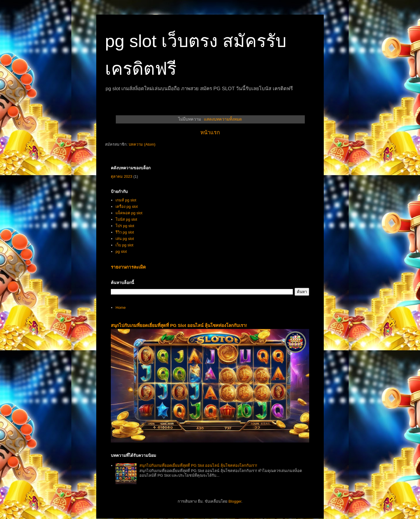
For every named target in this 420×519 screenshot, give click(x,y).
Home (121, 308)
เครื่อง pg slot (127, 207)
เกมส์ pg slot (126, 200)
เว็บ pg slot (124, 245)
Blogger (235, 501)
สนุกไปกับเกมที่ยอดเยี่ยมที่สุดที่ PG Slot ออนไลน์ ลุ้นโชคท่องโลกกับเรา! (179, 325)
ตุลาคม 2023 (122, 176)
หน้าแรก (210, 133)
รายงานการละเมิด (128, 267)
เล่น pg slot (125, 239)
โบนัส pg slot (126, 219)
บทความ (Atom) (142, 144)
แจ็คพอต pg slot (129, 213)
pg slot (121, 251)
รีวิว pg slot (125, 232)
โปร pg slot (125, 226)
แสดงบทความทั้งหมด (223, 119)
